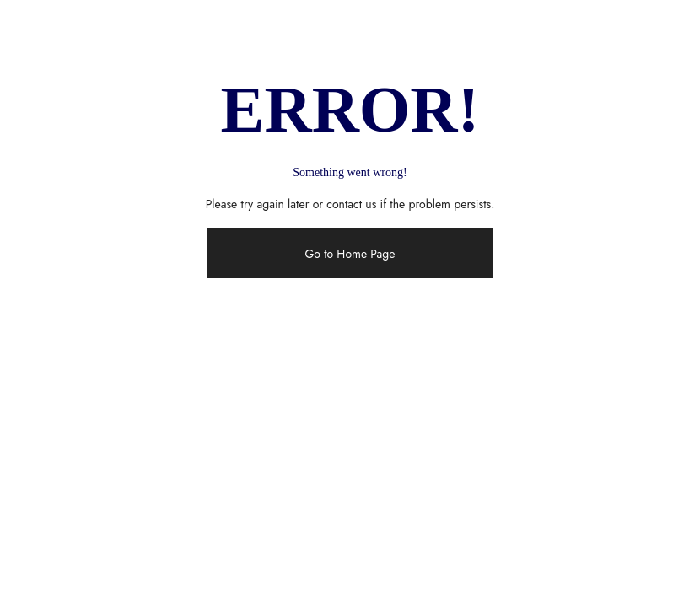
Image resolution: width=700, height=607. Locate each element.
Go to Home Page (350, 254)
